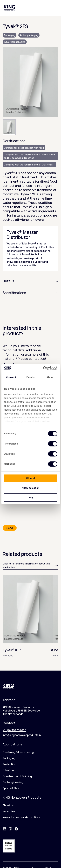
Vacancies (9, 811)
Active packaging (29, 35)
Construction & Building (17, 776)
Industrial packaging (15, 42)
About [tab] (50, 377)
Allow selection (30, 488)
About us (8, 805)
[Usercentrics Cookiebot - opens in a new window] (43, 368)
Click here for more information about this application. (30, 565)
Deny (30, 497)
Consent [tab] (11, 377)
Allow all (30, 478)
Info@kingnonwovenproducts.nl (22, 735)
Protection (9, 764)
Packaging (10, 35)
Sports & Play (11, 788)
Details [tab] (31, 377)
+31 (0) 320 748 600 (14, 730)
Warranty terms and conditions (22, 817)
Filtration (8, 770)
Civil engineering (13, 782)
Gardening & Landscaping (18, 752)
